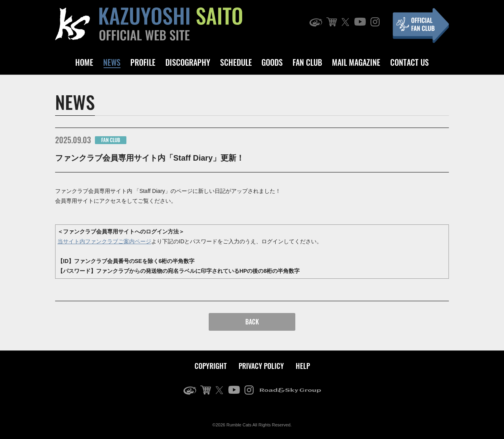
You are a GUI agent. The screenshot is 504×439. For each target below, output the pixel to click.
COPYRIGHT (211, 366)
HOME (84, 62)
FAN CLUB (307, 62)
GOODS (272, 62)
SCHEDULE (236, 62)
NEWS (112, 62)
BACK (252, 322)
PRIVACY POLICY (261, 366)
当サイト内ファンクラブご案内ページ (104, 241)
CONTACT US (409, 62)
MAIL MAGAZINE (356, 62)
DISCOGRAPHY (188, 62)
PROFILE (143, 62)
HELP (303, 366)
